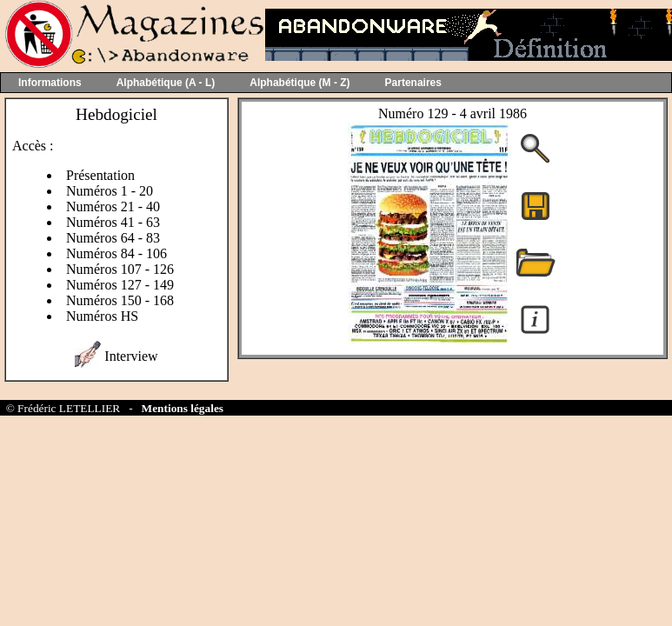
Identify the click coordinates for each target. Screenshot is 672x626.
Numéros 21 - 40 (113, 206)
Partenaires (413, 83)
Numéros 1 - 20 (110, 191)
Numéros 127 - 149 (120, 285)
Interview (131, 356)
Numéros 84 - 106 (116, 253)
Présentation (100, 175)
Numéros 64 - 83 (113, 238)
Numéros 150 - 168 (120, 300)
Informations (50, 83)
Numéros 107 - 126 (120, 269)
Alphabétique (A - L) (166, 83)
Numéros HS (102, 316)
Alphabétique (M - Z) (299, 83)
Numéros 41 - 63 (113, 222)
